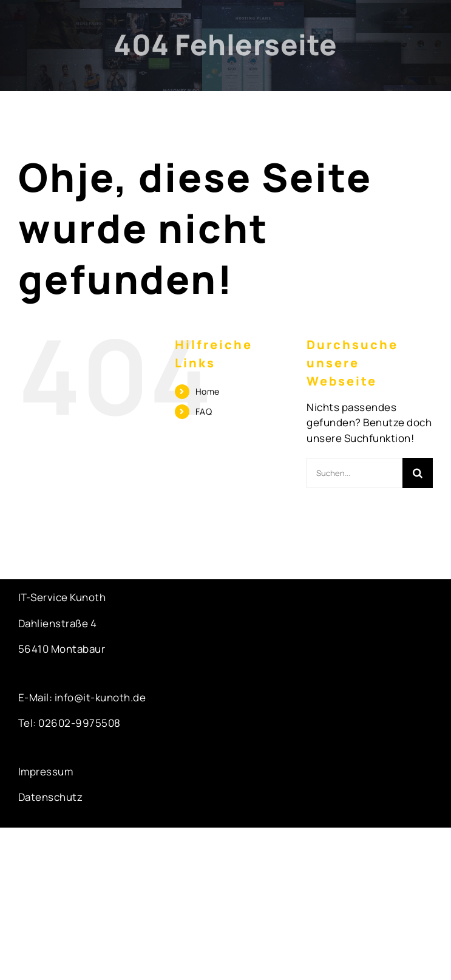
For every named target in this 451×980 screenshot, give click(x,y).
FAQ (204, 411)
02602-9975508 (80, 723)
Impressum (46, 771)
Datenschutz (51, 797)
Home (208, 391)
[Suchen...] (354, 473)
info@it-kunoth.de (99, 697)
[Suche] (418, 473)
